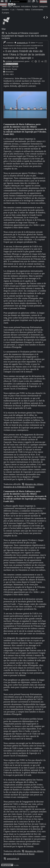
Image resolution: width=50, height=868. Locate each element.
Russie (14, 69)
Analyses (16, 6)
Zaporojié (15, 67)
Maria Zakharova (12, 64)
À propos (5, 13)
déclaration (10, 72)
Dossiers (5, 10)
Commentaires (37, 10)
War (4, 29)
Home (4, 6)
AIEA (12, 74)
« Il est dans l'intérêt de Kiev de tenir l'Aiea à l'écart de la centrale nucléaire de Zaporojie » (24, 54)
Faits (10, 6)
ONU (7, 74)
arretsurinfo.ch (22, 43)
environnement (18, 61)
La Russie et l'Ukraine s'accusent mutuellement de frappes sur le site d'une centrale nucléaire (24, 36)
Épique (35, 6)
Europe (8, 67)
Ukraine (8, 69)
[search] (18, 1)
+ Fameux (20, 10)
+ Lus (12, 10)
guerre (27, 61)
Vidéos (27, 10)
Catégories (43, 6)
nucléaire (9, 61)
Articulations (26, 6)
